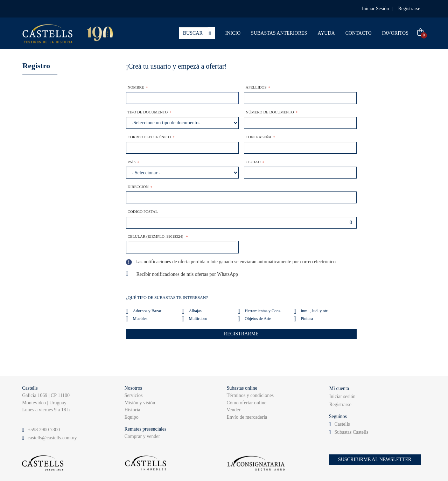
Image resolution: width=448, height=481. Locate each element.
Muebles (140, 319)
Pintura (307, 319)
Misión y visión (140, 403)
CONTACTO (359, 33)
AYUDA (326, 33)
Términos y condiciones (250, 395)
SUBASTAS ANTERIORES (279, 33)
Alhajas (195, 311)
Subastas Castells (351, 432)
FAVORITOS (395, 33)
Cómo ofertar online (247, 403)
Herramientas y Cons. (263, 311)
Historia (132, 410)
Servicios (133, 395)
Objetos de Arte (258, 319)
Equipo (131, 417)
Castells (342, 424)
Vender (234, 410)
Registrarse (409, 9)
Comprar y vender (142, 436)
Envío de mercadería (247, 417)
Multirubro (198, 319)
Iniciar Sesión (375, 9)
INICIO (233, 33)
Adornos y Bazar (147, 311)
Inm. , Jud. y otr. (314, 311)
